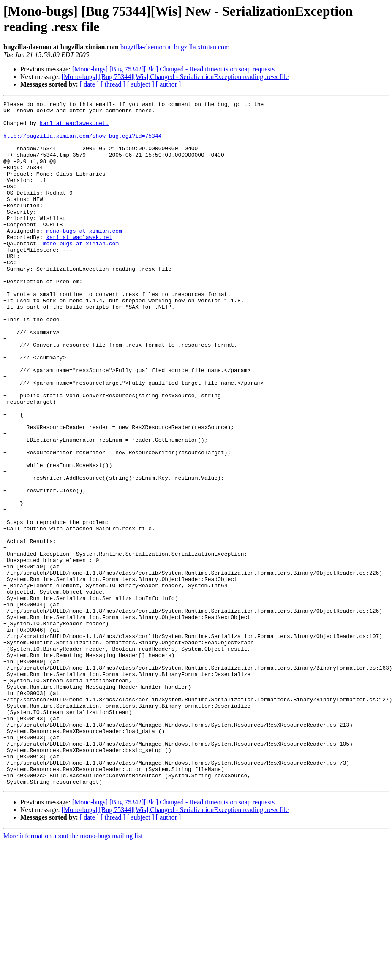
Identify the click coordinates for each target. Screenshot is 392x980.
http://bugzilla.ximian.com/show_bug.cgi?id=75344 (82, 143)
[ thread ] (113, 84)
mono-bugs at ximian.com (84, 257)
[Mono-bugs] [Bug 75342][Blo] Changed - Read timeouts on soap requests (173, 69)
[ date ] (89, 84)
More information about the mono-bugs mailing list (73, 973)
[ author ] (169, 84)
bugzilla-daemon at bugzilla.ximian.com (175, 47)
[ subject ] (141, 84)
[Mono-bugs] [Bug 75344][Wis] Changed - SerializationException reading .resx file (175, 77)
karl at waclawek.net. (74, 128)
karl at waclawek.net (79, 265)
